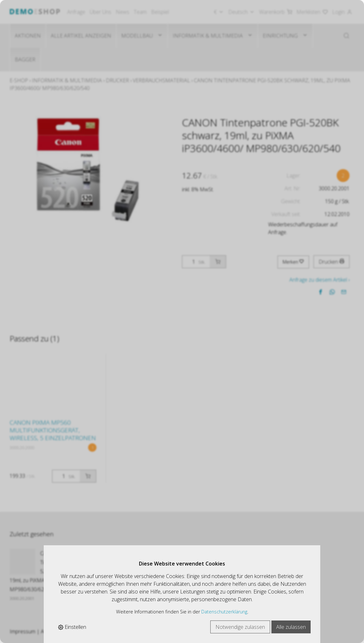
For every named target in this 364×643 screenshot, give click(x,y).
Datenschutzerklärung (224, 612)
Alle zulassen (291, 627)
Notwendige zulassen (240, 627)
